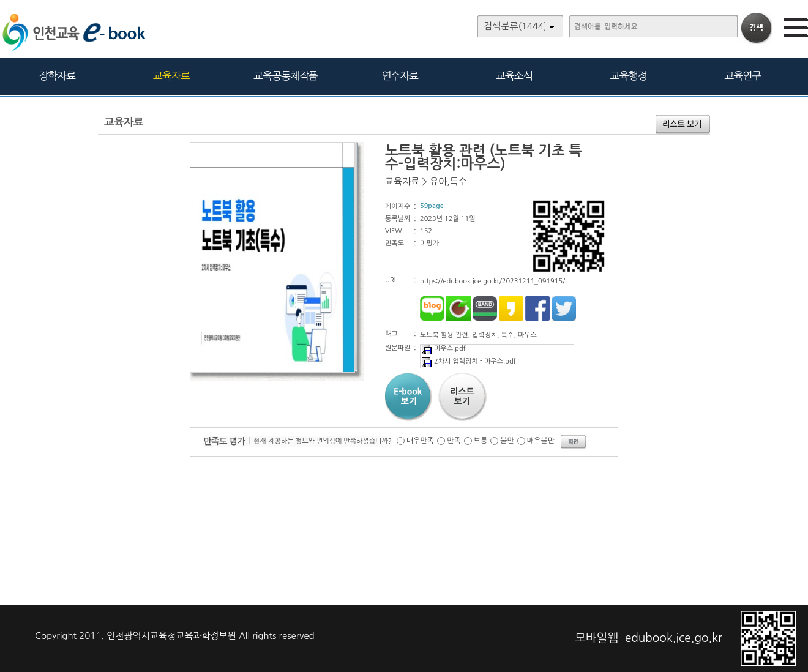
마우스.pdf (443, 349)
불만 (507, 441)
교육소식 (514, 76)
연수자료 (400, 76)
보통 (481, 441)
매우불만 (541, 441)
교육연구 (743, 76)
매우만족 (420, 441)
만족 (454, 441)
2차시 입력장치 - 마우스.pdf (468, 361)
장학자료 (57, 76)
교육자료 (171, 76)
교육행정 (629, 76)
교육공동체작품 (286, 76)
